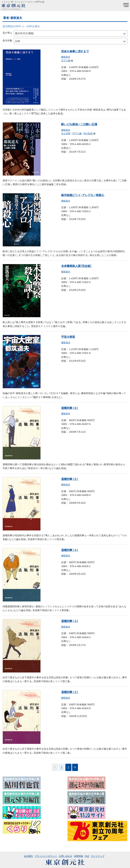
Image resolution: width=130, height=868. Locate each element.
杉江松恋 (88, 133)
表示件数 (7, 40)
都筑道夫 (66, 57)
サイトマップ (98, 856)
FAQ (87, 856)
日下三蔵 (66, 60)
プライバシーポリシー (46, 856)
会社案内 (28, 856)
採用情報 (78, 856)
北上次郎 (66, 133)
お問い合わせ (66, 856)
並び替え (7, 33)
